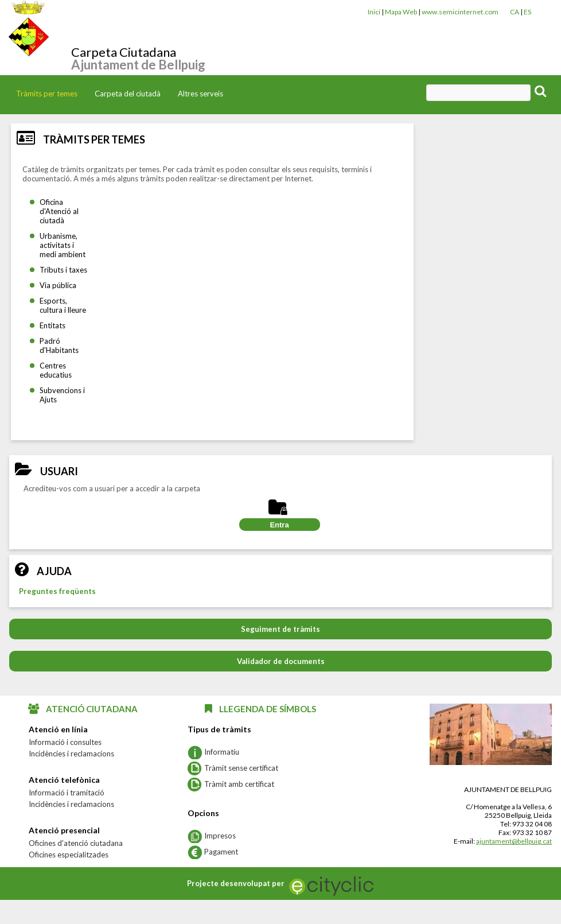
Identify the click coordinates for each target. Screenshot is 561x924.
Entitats (52, 325)
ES (527, 12)
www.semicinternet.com (460, 12)
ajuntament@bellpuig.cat (514, 841)
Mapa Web (401, 12)
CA (515, 12)
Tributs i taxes (63, 270)
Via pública (58, 285)
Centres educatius (56, 370)
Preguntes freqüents (57, 591)
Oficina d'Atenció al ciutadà (59, 211)
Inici (374, 12)
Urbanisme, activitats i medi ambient (63, 245)
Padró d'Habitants (59, 345)
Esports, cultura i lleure (63, 305)
